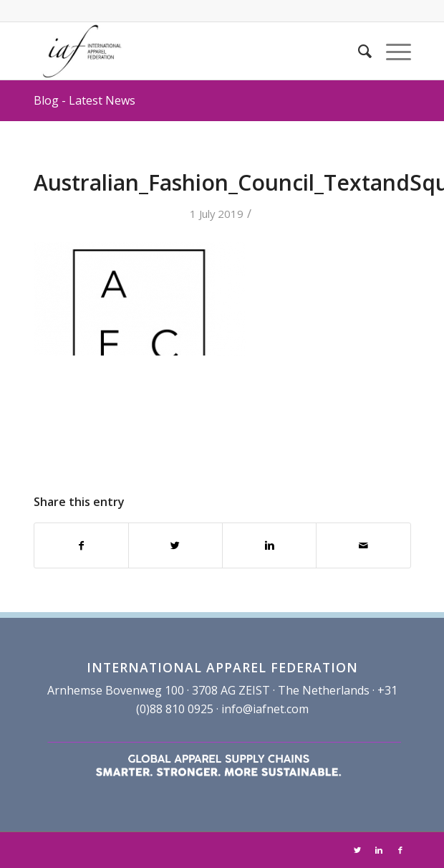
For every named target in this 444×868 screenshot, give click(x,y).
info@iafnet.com (265, 709)
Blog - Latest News (85, 100)
